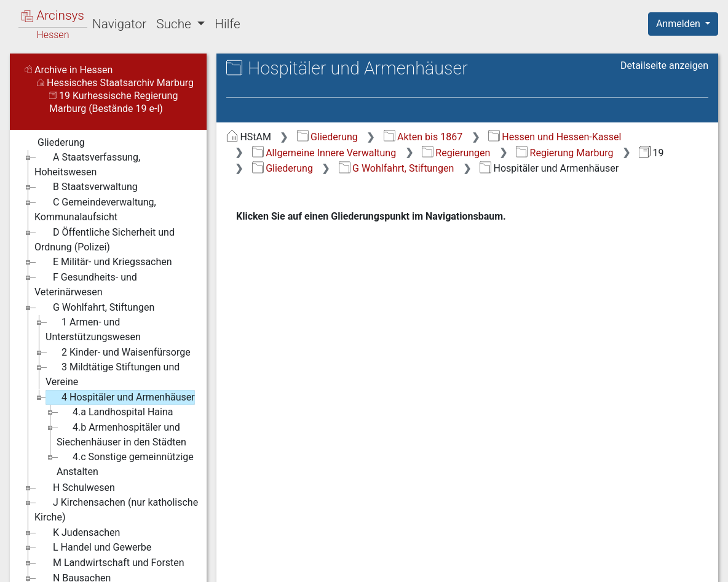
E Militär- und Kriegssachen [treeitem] (103, 262)
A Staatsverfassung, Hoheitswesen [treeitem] (87, 164)
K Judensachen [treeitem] (77, 533)
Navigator (119, 24)
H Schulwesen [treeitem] (75, 488)
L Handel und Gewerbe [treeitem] (93, 548)
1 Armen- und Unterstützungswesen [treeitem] (93, 329)
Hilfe (227, 24)
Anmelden (679, 24)
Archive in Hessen (69, 70)
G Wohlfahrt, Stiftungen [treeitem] (94, 308)
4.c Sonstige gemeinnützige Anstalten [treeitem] (125, 464)
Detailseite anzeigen (664, 66)
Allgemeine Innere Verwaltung (324, 153)
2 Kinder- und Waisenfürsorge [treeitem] (118, 353)
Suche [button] (175, 24)
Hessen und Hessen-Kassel (555, 137)
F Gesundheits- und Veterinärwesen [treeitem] (86, 284)
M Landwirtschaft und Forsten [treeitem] (109, 563)
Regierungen (456, 153)
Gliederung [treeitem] (53, 143)
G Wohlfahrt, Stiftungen (397, 168)
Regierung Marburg (564, 153)
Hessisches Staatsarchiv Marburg (115, 83)
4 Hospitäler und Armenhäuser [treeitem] (120, 397)
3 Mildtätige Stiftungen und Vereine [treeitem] (113, 374)
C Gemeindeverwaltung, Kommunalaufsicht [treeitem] (95, 209)
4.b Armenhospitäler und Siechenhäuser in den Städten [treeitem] (121, 434)
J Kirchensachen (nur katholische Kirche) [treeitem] (116, 509)
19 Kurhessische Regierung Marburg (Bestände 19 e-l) (113, 102)
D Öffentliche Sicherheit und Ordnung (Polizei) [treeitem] (105, 239)
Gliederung (327, 137)
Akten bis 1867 (423, 137)
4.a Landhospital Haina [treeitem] (115, 412)
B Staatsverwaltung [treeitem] (86, 187)
